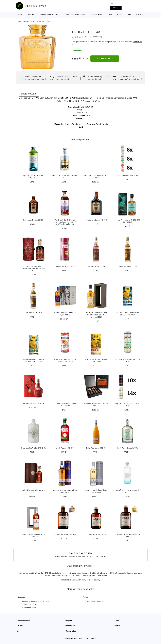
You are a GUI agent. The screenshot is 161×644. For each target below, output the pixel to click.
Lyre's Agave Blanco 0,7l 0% (128, 448)
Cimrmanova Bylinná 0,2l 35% (33, 220)
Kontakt (117, 626)
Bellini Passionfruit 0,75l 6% (96, 448)
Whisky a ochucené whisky (75, 15)
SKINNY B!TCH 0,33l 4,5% (65, 266)
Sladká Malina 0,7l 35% (96, 266)
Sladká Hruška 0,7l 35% (33, 313)
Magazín (69, 621)
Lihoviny (31, 15)
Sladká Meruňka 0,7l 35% (128, 266)
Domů (20, 15)
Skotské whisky (97, 15)
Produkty (25, 21)
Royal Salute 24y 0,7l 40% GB (33, 404)
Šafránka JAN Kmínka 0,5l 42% (65, 535)
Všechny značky (23, 621)
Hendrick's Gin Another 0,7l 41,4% (33, 448)
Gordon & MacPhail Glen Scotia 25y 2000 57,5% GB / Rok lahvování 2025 (96, 315)
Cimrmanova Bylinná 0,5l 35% (96, 220)
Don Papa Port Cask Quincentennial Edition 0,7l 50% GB (33, 268)
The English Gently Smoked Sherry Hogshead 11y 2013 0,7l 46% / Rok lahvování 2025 (65, 222)
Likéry (120, 15)
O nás (116, 621)
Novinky (20, 626)
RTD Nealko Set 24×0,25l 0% (128, 176)
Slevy (19, 631)
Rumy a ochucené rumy (49, 15)
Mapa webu (70, 626)
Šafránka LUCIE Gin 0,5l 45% (96, 535)
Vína (110, 15)
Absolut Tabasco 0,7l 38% (65, 448)
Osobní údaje (71, 631)
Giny (129, 15)
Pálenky (140, 15)
